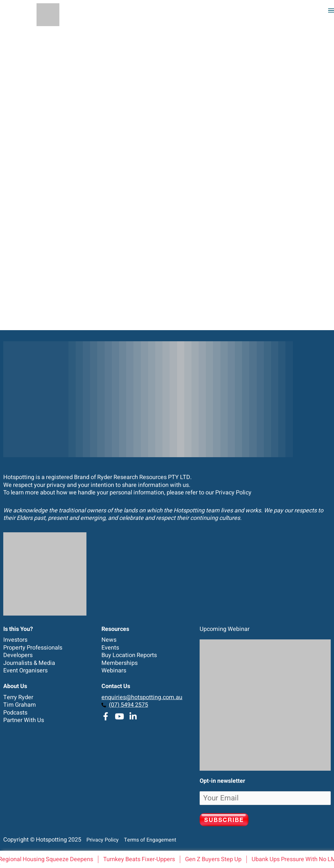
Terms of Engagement (148, 840)
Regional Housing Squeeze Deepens (48, 859)
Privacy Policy (233, 493)
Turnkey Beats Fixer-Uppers (141, 859)
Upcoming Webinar (225, 629)
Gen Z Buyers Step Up (215, 859)
